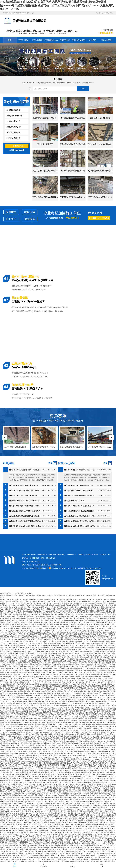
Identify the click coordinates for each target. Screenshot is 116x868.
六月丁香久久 (82, 651)
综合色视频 (79, 859)
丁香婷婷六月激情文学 (41, 619)
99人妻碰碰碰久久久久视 (9, 607)
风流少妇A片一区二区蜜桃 (16, 838)
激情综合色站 (31, 755)
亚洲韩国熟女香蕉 (88, 861)
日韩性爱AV (105, 646)
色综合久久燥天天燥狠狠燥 (89, 686)
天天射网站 (18, 599)
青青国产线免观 (79, 757)
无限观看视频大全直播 (13, 775)
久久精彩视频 (78, 628)
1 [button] (57, 74)
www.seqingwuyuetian (34, 790)
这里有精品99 (99, 709)
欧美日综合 (36, 815)
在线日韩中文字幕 (10, 605)
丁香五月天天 (47, 838)
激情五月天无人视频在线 (27, 694)
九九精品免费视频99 (109, 640)
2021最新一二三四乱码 (80, 854)
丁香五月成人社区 (27, 611)
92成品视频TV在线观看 (92, 767)
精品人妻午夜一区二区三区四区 (39, 757)
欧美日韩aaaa (85, 802)
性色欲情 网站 (58, 632)
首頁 (10, 40)
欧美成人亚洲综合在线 (36, 734)
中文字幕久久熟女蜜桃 (34, 676)
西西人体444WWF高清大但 (19, 649)
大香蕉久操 (90, 688)
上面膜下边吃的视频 (34, 773)
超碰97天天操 (73, 790)
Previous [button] (7, 59)
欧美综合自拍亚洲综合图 (106, 659)
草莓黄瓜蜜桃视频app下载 (67, 730)
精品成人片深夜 (50, 855)
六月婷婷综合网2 (52, 761)
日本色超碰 (26, 850)
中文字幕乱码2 (64, 688)
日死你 (4, 613)
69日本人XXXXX (31, 663)
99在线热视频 (111, 832)
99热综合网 (69, 644)
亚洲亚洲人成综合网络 (67, 834)
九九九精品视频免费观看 (69, 642)
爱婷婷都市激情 (93, 821)
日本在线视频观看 (29, 861)
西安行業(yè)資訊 (107, 13)
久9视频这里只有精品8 (70, 723)
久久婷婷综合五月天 (54, 667)
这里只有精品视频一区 (94, 634)
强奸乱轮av (9, 778)
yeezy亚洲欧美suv (35, 798)
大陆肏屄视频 (108, 746)
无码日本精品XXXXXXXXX (95, 842)
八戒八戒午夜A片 (32, 615)
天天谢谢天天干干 (74, 667)
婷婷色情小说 (67, 648)
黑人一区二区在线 (105, 761)
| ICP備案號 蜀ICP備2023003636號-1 (89, 568)
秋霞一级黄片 (68, 601)
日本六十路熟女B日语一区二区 (47, 751)
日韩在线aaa (23, 617)
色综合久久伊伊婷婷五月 (56, 840)
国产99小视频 (55, 813)
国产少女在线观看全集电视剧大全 (81, 798)
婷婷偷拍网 (67, 736)
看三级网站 (96, 763)
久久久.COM (35, 626)
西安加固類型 (37, 40)
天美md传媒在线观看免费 (44, 738)
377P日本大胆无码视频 (41, 830)
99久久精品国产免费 (89, 753)
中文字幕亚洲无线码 (76, 671)
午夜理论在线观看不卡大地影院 (84, 809)
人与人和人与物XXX (22, 786)
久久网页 (39, 784)
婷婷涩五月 (49, 657)
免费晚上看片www (26, 655)
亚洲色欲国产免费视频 (97, 726)
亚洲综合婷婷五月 (80, 690)
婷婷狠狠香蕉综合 (81, 636)
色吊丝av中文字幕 (95, 673)
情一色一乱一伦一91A (106, 615)
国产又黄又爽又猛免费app (83, 834)
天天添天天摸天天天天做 (55, 699)
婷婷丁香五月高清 (48, 624)
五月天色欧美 (24, 744)
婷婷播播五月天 (95, 626)
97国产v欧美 (53, 803)
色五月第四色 (40, 628)
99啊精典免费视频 (47, 805)
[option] (58, 59)
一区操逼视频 (59, 859)
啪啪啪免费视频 (109, 817)
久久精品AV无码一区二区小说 (35, 753)
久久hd (40, 674)
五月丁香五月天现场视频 (30, 674)
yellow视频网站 (104, 751)
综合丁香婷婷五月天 (46, 834)
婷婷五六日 (108, 859)
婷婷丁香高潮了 (103, 701)
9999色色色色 (102, 832)
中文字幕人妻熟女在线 (94, 730)
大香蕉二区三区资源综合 (98, 696)
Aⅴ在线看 (105, 673)
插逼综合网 (30, 619)
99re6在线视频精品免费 (101, 688)
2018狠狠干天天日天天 (102, 846)
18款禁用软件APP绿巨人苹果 (52, 678)
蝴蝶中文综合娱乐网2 (24, 715)
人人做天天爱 (59, 728)
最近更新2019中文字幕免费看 (33, 857)
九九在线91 (95, 615)
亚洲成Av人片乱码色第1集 (51, 819)
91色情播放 (104, 711)
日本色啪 (79, 782)
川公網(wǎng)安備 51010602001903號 (63, 568)
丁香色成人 (102, 823)
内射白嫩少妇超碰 (49, 744)
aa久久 (93, 682)
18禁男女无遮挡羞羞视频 (43, 646)
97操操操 (13, 784)
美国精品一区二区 (83, 705)
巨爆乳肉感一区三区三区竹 (16, 659)
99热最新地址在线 (27, 778)
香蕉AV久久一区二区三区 (59, 782)
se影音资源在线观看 (13, 626)
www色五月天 (104, 836)
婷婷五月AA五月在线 (47, 790)
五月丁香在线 (65, 630)
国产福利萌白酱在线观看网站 (89, 794)
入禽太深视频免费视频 (95, 780)
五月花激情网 (100, 717)
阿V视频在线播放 (38, 775)
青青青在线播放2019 (70, 611)
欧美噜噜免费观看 (75, 796)
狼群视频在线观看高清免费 (33, 659)
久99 (110, 665)
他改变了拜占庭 (39, 705)
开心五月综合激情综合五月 (76, 676)
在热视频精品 (95, 674)
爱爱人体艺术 (37, 763)
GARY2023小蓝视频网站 (40, 780)
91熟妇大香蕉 (64, 844)
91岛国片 (3, 780)
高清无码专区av (56, 626)
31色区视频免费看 (37, 655)
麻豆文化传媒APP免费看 (40, 605)
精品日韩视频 (32, 707)
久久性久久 (87, 624)
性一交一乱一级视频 (12, 782)
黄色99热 (18, 740)
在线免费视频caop (68, 809)
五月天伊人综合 (110, 778)
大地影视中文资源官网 (41, 848)
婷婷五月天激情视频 (38, 736)
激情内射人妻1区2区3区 (66, 786)
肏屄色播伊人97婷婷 (59, 738)
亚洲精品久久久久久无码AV (38, 740)
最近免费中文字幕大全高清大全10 (14, 692)
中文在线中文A (36, 622)
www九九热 (61, 821)
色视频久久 (5, 636)
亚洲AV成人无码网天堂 (99, 769)
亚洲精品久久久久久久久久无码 (80, 750)
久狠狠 (20, 767)
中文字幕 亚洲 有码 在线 (70, 765)
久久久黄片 (28, 640)
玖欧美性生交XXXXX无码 (55, 613)
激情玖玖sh (97, 692)
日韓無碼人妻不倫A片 (52, 694)
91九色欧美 (44, 696)
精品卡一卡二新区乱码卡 (105, 601)
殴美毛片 (23, 626)
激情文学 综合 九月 (90, 638)
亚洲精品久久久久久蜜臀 (51, 655)
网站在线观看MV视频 (21, 790)
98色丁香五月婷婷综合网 (15, 665)
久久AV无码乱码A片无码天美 (82, 825)
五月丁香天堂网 (96, 834)
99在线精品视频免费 (83, 790)
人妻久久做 (77, 686)
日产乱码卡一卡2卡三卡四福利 (13, 861)
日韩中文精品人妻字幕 (47, 800)
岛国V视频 (56, 807)
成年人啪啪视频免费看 (60, 665)
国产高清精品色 (7, 802)
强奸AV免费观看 (66, 773)
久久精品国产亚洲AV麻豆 (48, 692)
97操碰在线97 (99, 840)
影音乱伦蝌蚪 (84, 698)
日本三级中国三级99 (74, 780)
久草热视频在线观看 (33, 617)
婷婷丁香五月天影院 (25, 782)
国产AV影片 (57, 669)
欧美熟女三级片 (94, 788)
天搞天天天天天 (8, 761)
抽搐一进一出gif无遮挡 (104, 815)
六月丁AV (48, 642)
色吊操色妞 (65, 638)
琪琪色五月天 (53, 753)
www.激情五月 (63, 676)
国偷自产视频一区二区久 (19, 840)
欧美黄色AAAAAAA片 (53, 684)
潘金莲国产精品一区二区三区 (18, 661)
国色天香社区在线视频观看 (87, 717)
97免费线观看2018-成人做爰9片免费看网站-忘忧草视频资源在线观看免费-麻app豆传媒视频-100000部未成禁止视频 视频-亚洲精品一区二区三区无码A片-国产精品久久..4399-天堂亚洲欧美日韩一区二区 (57, 5)
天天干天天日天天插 (38, 642)
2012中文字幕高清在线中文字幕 (16, 603)
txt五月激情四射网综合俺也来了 (101, 624)
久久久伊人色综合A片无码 (32, 800)
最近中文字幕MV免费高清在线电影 (63, 609)
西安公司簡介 (24, 40)
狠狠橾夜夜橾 (70, 599)
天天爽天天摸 (69, 732)
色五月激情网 (40, 707)
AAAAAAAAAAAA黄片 (17, 696)
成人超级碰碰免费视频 (70, 632)
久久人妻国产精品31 (81, 709)
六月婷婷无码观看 (27, 671)
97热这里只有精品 (31, 855)
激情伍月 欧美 (77, 682)
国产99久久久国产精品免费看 (17, 638)
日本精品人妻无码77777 (83, 711)
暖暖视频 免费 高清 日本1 (37, 632)
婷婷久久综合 (16, 802)
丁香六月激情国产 (41, 786)
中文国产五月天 (22, 648)
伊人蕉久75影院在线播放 (83, 742)
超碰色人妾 (94, 701)
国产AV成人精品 (48, 775)
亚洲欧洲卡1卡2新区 (29, 842)
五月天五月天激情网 (98, 825)
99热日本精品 (61, 640)
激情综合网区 (62, 761)
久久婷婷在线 (100, 757)
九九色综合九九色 (39, 778)
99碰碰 (63, 644)
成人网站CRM (102, 690)
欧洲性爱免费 (85, 844)
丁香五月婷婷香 (44, 803)
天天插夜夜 (28, 642)
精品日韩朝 (83, 746)
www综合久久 (32, 761)
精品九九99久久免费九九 (86, 692)
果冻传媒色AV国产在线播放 (95, 746)
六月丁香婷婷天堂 (91, 665)
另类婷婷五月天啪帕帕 (29, 811)
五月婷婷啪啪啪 (24, 805)
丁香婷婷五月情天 (25, 622)
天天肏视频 (102, 838)
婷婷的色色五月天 (51, 821)
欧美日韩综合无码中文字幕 (75, 624)
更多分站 (99, 13)
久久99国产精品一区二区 (43, 802)
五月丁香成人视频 (90, 757)
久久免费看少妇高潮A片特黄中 (84, 609)
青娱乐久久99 (27, 813)
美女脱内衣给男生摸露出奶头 (45, 723)
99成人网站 (43, 832)
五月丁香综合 (60, 611)
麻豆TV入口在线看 (103, 599)
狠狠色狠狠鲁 (111, 715)
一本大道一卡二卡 (28, 665)
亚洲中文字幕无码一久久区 (105, 740)
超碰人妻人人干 (78, 807)
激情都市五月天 (7, 622)
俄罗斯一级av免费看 (98, 798)
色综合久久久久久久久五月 (14, 813)
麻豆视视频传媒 (95, 782)
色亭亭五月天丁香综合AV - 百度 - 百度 (39, 661)
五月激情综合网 (40, 694)
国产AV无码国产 (52, 809)
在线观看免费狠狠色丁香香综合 (66, 784)
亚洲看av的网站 (82, 630)
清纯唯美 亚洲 (89, 715)
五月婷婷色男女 (73, 680)
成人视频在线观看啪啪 (61, 607)
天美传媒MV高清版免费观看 (60, 838)
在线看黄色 (80, 821)
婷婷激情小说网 (101, 734)
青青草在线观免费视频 (9, 800)
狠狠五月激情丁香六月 (33, 638)
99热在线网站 (57, 742)
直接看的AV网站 (7, 646)
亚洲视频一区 (26, 721)
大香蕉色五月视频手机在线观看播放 (82, 655)
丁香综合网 (109, 796)
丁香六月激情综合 (5, 852)
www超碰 (79, 861)
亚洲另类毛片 (91, 786)
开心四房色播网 (104, 777)
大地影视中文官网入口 (101, 611)
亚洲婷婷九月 (49, 632)
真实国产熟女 (64, 684)
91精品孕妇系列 (69, 674)
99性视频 (81, 680)
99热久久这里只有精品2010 (87, 719)
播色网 (77, 855)
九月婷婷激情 (13, 663)
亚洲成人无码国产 (50, 663)
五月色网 (18, 705)
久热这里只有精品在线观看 (63, 744)
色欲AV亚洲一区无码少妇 (108, 622)
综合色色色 (16, 622)
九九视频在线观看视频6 (13, 734)
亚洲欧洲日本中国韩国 (52, 778)
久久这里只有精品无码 (101, 703)
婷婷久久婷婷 (13, 644)
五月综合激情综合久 (61, 707)
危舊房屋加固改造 (28, 83)
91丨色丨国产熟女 (96, 850)
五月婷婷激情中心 (45, 626)
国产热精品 (72, 622)
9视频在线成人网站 (99, 805)
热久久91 (84, 661)
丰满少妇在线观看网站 (60, 719)
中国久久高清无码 (36, 746)
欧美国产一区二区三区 (71, 848)
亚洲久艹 (52, 777)
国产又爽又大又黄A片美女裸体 (21, 852)
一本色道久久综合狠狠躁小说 (85, 728)
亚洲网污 (70, 761)
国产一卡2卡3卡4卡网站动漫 (36, 717)
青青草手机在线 (102, 855)
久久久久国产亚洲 (16, 759)
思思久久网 (85, 669)
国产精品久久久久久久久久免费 (97, 803)
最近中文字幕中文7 (36, 732)
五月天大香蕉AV (84, 773)
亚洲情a (8, 855)
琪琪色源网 (101, 686)
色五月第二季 (9, 609)
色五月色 (94, 601)
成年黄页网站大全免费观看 (10, 673)
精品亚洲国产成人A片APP (55, 759)
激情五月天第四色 (102, 661)
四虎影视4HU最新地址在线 (13, 846)
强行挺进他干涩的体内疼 (98, 857)
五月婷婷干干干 (18, 780)
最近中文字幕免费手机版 (91, 777)
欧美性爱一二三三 (93, 621)
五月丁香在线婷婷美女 (80, 803)
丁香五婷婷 (44, 699)
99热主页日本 (17, 761)
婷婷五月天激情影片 (29, 713)
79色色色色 (66, 713)
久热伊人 (5, 659)
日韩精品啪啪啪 (106, 676)
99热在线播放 (37, 611)
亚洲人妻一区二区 (47, 742)
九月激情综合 (100, 680)
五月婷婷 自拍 (105, 692)
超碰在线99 (100, 732)
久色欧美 (42, 617)
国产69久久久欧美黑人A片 (86, 840)
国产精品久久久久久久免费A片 (84, 694)
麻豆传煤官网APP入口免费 (67, 711)
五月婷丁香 (21, 728)
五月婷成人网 (62, 771)
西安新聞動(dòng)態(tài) (51, 41)
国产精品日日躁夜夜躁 (49, 659)
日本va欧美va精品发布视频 (15, 726)
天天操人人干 (64, 792)
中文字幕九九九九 (88, 859)
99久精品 (108, 757)
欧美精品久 (13, 634)
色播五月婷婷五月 (57, 680)
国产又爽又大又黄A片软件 (24, 815)
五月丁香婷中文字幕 (70, 657)
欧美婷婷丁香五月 (54, 792)
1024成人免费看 (38, 771)
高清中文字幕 (65, 734)
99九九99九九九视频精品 (33, 696)
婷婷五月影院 (51, 823)
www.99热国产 (44, 844)
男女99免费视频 (31, 673)
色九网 (111, 649)
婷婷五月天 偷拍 (24, 632)
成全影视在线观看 (69, 855)
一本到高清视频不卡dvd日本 (42, 701)
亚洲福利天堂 (42, 634)
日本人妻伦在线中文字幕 (36, 744)
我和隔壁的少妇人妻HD (96, 800)
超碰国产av (26, 732)
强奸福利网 (91, 709)
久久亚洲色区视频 (101, 619)
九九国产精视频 (44, 726)
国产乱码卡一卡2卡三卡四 (92, 736)
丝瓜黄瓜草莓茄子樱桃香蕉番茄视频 (99, 663)
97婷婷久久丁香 (50, 707)
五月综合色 (32, 786)
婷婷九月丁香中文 (106, 707)
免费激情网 (17, 609)
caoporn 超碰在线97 (38, 769)
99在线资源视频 (7, 657)
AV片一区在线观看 (21, 686)
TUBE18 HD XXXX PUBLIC (44, 825)
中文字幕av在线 (96, 742)
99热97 (88, 690)
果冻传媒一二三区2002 (52, 705)
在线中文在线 (30, 682)
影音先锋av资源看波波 (32, 832)
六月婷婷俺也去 (52, 836)
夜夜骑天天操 (44, 840)
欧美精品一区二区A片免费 (92, 622)
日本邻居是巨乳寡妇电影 (34, 669)
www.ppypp (72, 734)
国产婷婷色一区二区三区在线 (33, 838)
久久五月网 (50, 740)
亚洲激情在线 (51, 828)
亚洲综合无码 (18, 803)
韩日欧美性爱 (72, 607)
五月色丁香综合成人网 (23, 834)
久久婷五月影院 (32, 649)
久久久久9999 (110, 755)
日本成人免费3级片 (69, 728)
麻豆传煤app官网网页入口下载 (105, 753)
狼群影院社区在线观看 (53, 817)
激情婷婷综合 (92, 661)
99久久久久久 (54, 850)
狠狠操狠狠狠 (15, 744)
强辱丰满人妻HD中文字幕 (25, 763)
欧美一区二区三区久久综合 (50, 676)
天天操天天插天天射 (90, 778)
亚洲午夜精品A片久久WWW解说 (37, 788)
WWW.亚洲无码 (58, 713)
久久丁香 (94, 599)
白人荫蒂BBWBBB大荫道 (56, 848)
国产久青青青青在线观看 (63, 755)
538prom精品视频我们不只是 (98, 852)
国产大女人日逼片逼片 (85, 615)
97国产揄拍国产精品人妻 (68, 861)
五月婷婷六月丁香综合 (18, 855)
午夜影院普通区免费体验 (67, 763)
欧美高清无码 (11, 686)
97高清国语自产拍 (16, 688)
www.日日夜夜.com (107, 730)
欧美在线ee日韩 (35, 850)
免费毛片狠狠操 (32, 703)
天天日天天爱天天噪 (66, 807)
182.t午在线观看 (63, 788)
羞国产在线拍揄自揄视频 (68, 626)
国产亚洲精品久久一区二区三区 (45, 728)
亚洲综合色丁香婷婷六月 (11, 621)
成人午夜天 (68, 673)
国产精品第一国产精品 (97, 802)
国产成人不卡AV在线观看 (76, 707)
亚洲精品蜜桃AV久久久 (17, 857)
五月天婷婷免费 (103, 827)
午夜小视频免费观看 (11, 765)
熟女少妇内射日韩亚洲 (109, 850)
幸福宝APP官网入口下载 (91, 784)
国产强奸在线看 (28, 771)
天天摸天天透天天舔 (60, 696)
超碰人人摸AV (93, 698)
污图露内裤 (64, 669)
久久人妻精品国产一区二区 (83, 674)
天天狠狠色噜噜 (72, 663)
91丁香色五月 (109, 682)
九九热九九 (16, 755)
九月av (95, 815)
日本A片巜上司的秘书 (48, 611)
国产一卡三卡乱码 (47, 609)
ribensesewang (31, 686)
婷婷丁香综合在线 (29, 607)
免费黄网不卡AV (77, 744)
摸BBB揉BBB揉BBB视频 (16, 653)
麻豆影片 (104, 607)
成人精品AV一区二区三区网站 (38, 836)
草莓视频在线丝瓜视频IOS (72, 617)
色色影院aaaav (104, 748)
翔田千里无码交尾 (49, 671)
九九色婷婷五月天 (70, 827)
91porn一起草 (58, 723)
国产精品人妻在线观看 (53, 715)
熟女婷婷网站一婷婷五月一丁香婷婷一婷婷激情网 (33, 651)
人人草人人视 (21, 634)
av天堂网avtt (41, 855)
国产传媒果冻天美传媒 (21, 773)
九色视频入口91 (11, 736)
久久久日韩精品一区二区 (38, 657)
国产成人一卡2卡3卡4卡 (36, 819)
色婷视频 (72, 767)
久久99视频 (110, 769)
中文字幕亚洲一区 (62, 663)
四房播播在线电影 (49, 852)
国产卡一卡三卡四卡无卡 (7, 630)
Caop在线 (46, 771)
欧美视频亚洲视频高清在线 (18, 619)
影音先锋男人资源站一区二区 (59, 842)
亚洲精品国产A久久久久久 (80, 603)
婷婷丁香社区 (50, 811)
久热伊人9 (32, 730)
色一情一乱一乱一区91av (71, 748)
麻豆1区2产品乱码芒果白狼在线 (45, 682)
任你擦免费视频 (41, 715)
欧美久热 (47, 842)
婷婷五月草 (94, 750)
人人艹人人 (25, 846)
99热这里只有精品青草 (91, 771)
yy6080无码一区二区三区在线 (25, 777)
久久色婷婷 (77, 678)
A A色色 (83, 751)
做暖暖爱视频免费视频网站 (44, 713)
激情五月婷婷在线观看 (94, 646)
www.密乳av (110, 734)
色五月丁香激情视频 (106, 773)
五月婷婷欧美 (69, 628)
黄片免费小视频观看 (20, 628)
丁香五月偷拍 (81, 725)
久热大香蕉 (108, 719)
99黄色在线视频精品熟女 (51, 690)
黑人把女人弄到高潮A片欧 (51, 688)
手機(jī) (72, 865)
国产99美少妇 (4, 655)
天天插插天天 (28, 780)
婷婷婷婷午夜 (11, 730)
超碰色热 (20, 607)
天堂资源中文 (22, 615)
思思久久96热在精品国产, (74, 605)
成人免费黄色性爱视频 (88, 846)
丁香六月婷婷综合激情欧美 (95, 632)
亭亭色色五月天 (95, 773)
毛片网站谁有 (30, 646)
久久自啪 (93, 684)
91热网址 (37, 794)
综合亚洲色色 (13, 728)
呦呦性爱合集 (10, 676)
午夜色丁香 (22, 673)
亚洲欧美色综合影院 (33, 840)
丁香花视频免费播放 (35, 805)
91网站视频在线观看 (63, 692)
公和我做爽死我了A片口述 (71, 699)
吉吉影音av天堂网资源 (7, 773)
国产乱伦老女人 (32, 648)
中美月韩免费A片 (54, 844)
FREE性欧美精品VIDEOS (84, 769)
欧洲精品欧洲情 (47, 732)
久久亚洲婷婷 (74, 692)
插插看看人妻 (30, 809)
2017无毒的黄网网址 (108, 617)
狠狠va (47, 753)
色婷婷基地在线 (98, 605)
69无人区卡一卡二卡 (72, 619)
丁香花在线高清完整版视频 (66, 857)
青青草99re (54, 802)
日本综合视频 (6, 744)
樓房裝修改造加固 (59, 83)
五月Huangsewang (94, 669)
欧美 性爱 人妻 (14, 817)
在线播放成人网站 (41, 823)
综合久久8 (23, 755)
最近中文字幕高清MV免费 (8, 624)
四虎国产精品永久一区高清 (35, 678)
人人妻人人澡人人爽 (29, 823)
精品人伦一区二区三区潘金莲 (47, 748)
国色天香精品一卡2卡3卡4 (10, 848)
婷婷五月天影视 (44, 846)
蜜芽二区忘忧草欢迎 (16, 674)
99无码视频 (111, 661)
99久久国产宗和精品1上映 (64, 698)
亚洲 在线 (79, 626)
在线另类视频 (62, 846)
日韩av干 (63, 605)
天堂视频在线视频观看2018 (97, 603)
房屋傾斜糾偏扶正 (88, 83)
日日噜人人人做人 (30, 723)
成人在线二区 (81, 734)
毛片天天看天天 (72, 615)
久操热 (71, 792)
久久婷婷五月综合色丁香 (49, 767)
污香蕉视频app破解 (106, 775)
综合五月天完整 (46, 782)
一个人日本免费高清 (31, 634)
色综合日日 (69, 682)
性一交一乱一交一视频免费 (77, 842)
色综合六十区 (86, 761)
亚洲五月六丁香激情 (20, 717)
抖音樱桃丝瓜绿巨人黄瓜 (45, 827)
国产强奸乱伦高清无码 (22, 757)
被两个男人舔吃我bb (38, 813)
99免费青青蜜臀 (100, 682)
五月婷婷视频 (82, 634)
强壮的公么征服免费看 (23, 711)
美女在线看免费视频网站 (50, 857)
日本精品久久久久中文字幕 (87, 619)
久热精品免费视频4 (106, 736)
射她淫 (97, 748)
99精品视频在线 (30, 728)
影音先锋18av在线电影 (15, 811)
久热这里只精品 (7, 694)
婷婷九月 (101, 698)
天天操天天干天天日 (41, 809)
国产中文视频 (59, 855)
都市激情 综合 (41, 811)
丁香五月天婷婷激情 (90, 792)
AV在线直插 (75, 773)
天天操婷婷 (18, 611)
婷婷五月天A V (45, 850)
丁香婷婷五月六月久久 (35, 796)
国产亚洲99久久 (78, 792)
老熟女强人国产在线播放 (33, 692)
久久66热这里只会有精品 (26, 848)
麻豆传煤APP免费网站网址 (57, 619)
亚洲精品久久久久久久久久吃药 (70, 832)
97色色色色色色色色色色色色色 (61, 661)
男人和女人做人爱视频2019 (106, 771)
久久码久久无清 (95, 711)
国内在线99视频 (62, 836)
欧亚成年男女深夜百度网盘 (44, 730)
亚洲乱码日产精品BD (30, 821)
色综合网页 (12, 815)
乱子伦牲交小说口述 (101, 699)
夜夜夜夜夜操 (95, 761)
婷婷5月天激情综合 (68, 678)
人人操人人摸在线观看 (10, 648)
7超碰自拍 (56, 730)
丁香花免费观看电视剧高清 (88, 855)
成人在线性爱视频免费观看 (75, 778)
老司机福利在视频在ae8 (84, 642)
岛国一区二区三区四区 (20, 684)
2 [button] (59, 74)
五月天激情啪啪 (74, 638)
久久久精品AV (64, 690)
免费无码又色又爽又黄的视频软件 (91, 617)
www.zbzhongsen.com (71, 653)
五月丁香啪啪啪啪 (90, 680)
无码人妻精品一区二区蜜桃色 (68, 705)
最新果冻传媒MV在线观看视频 (28, 748)
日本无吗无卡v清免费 (18, 832)
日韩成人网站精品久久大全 (98, 848)
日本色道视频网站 (47, 665)
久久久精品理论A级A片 (36, 636)
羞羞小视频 (84, 667)
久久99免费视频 (100, 828)
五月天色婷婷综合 (70, 821)
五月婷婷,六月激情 (58, 827)
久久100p (39, 755)
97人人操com (17, 778)
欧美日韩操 (85, 788)
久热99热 (10, 640)
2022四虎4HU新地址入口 (66, 694)
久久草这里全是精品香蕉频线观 (79, 838)
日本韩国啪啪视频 (104, 813)
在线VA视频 (86, 782)
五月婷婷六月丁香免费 (57, 653)
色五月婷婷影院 (30, 807)
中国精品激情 (9, 725)
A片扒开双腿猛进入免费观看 (51, 763)
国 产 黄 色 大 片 (90, 828)
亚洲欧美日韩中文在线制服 (94, 723)
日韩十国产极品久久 (12, 617)
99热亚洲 (44, 750)
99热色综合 (73, 805)
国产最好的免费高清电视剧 (85, 611)
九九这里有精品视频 (42, 603)
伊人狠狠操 (107, 642)
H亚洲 (79, 846)
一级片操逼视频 (83, 663)
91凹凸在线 (68, 840)
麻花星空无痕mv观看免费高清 (28, 751)
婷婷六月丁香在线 (81, 730)
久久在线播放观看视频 (101, 649)
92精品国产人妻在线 (100, 715)
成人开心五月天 (77, 673)
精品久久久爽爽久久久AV (10, 615)
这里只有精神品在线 (16, 771)
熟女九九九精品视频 (75, 684)
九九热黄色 (92, 705)
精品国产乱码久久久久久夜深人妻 (68, 646)
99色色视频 (9, 796)
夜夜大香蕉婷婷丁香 (30, 653)
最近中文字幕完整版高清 (11, 805)
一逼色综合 (54, 646)
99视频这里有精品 (74, 844)
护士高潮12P (81, 607)
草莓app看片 (63, 778)
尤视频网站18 (31, 630)
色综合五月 (9, 780)
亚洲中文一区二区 (78, 601)
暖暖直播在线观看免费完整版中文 (74, 759)
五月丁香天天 (40, 630)
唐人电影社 (94, 690)
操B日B (28, 626)
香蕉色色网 (94, 659)
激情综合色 (102, 725)
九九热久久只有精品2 (31, 709)
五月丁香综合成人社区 (16, 850)
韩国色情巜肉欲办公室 (66, 854)
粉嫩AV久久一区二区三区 (52, 630)
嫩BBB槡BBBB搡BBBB (88, 796)
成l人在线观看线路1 (109, 632)
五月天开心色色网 (17, 713)
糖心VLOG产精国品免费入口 (32, 613)
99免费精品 (76, 698)
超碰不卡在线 (31, 628)
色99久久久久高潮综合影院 (72, 740)
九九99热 (25, 761)
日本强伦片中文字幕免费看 (64, 659)
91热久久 (50, 599)
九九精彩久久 (49, 601)
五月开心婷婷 (71, 819)
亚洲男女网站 (88, 763)
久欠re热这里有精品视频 (29, 599)
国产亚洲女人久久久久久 (68, 715)
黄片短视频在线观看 (75, 703)
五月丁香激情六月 (63, 767)
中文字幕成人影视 (48, 719)
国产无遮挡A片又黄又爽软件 (64, 852)
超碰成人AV (20, 800)
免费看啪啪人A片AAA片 (19, 601)
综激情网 (75, 811)
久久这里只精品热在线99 (31, 854)
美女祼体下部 (96, 636)
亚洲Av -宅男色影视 (93, 854)
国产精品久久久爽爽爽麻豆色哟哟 (32, 688)
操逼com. (5, 811)
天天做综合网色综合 (71, 725)
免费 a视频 (46, 734)
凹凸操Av (22, 809)
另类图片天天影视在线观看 (50, 711)
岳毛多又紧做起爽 (53, 788)
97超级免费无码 (42, 761)
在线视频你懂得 (75, 794)
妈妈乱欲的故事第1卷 (11, 767)
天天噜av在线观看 (91, 734)
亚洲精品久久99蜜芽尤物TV (89, 823)
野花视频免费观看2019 (49, 796)
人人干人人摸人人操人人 (10, 751)
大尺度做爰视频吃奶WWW (19, 792)
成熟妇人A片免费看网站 (47, 815)
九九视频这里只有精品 (80, 775)
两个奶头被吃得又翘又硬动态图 (88, 811)
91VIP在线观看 (40, 607)
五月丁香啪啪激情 (65, 813)
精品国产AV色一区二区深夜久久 (27, 827)
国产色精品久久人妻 (6, 746)
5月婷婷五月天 (48, 807)
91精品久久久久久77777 (31, 726)
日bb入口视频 (86, 640)
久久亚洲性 (71, 836)
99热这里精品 (108, 709)
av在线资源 (60, 748)
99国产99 (98, 676)
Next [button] (109, 59)
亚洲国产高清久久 (23, 690)
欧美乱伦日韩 (49, 736)
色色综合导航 (22, 663)
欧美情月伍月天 (99, 859)
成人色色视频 (10, 740)
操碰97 (13, 711)
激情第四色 (51, 780)
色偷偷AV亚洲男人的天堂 (85, 805)
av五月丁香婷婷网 (73, 746)
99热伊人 (29, 775)
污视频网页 (43, 759)
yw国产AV (75, 840)
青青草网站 (78, 800)
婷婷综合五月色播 (84, 848)
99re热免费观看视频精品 (75, 777)
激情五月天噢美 (102, 750)
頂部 (101, 865)
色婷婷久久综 (108, 726)
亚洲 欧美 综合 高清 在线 (56, 757)
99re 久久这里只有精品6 (71, 613)
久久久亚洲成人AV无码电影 (84, 819)
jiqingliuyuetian (89, 759)
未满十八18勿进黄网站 (89, 628)
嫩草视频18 (33, 738)
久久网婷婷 (73, 630)
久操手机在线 (98, 648)
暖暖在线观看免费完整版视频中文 (51, 638)
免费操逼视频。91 (36, 711)
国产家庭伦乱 (77, 761)
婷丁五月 (51, 696)
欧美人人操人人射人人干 (62, 717)
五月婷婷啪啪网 (43, 648)
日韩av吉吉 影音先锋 (19, 682)
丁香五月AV (10, 611)
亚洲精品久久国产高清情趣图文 (49, 854)
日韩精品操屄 (33, 690)
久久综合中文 (38, 624)
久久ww (109, 848)
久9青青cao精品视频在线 (62, 671)
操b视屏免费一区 (102, 807)
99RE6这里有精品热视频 (87, 699)
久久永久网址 (105, 834)
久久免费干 (107, 861)
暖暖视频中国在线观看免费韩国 (29, 817)
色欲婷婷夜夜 (104, 674)
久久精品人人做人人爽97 (25, 644)
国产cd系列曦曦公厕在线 (84, 738)
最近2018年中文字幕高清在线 (87, 613)
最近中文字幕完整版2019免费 (13, 842)
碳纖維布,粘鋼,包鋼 (73, 83)
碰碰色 (81, 638)
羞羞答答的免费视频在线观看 (63, 811)
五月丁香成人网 (35, 834)
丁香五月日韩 (9, 599)
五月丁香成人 (17, 746)
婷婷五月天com (94, 838)
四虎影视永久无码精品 (42, 861)
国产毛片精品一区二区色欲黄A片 (38, 792)
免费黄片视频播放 (67, 686)
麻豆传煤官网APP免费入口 (50, 746)
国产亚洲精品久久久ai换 (83, 857)
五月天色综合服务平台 (30, 828)
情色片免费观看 (76, 802)
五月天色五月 (71, 782)
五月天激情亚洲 (42, 828)
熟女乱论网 (41, 663)
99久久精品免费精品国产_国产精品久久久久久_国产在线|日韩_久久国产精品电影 (55, 721)
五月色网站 (24, 609)
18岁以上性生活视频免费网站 (19, 819)
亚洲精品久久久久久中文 (108, 626)
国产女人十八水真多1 (53, 832)
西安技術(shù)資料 (79, 40)
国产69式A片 (24, 836)
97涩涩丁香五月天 (93, 813)
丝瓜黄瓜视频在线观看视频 (17, 753)
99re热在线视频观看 (88, 703)
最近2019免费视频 (104, 794)
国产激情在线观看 (43, 703)
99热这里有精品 (58, 736)
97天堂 (86, 821)
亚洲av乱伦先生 (56, 642)
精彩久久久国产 (13, 830)
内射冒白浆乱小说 (104, 765)
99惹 (13, 786)
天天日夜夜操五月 (16, 719)
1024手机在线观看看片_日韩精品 (80, 726)
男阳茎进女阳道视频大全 (26, 830)
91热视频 (11, 757)
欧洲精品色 (60, 751)
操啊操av (7, 723)
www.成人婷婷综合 (88, 648)
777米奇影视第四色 (58, 732)
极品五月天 (84, 780)
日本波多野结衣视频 (67, 825)
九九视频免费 (53, 846)
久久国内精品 (71, 696)
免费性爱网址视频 (97, 642)
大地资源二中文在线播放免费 (54, 617)
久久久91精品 (52, 750)
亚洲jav (29, 769)
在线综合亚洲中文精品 (55, 621)
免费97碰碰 (108, 680)
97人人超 (23, 788)
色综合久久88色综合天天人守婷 (19, 636)
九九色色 (99, 792)
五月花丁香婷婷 (42, 599)
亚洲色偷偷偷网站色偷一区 (26, 680)
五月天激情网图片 (71, 738)
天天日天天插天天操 (71, 651)
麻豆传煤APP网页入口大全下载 (17, 769)
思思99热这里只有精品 (28, 802)
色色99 (34, 715)
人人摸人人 (80, 622)
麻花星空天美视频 (21, 630)
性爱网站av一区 (47, 674)
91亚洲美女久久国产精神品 (52, 636)
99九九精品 (24, 707)
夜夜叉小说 (103, 767)
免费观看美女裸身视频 (7, 717)
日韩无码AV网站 (62, 830)
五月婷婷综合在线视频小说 (48, 698)
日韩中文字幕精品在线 (13, 836)
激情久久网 (43, 817)
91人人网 (8, 792)
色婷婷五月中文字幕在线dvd (27, 621)
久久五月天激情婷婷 (59, 599)
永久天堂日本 (62, 753)
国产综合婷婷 (101, 667)
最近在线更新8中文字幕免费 (76, 665)
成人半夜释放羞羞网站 (24, 765)
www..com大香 (98, 728)
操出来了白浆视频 (14, 655)
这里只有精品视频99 (55, 686)
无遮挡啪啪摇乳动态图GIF (10, 794)
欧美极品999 (52, 830)
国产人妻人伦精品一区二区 (83, 599)
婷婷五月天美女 (98, 655)
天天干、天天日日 (83, 653)
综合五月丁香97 (38, 671)
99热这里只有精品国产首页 (75, 771)
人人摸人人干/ (98, 861)
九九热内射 (110, 838)
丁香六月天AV (65, 636)
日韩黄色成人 (104, 763)
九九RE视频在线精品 (20, 698)
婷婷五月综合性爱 (69, 859)
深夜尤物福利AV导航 (14, 788)
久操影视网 (38, 665)
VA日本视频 (86, 673)
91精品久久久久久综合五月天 (85, 649)
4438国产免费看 (58, 601)
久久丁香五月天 (80, 767)
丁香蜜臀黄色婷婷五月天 (21, 738)
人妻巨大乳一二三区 (93, 775)
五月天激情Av (65, 817)
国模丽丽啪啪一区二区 (51, 769)
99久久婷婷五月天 (53, 786)
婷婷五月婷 (71, 709)
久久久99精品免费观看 (63, 750)
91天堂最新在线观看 (74, 669)
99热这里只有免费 (34, 844)
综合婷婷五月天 (110, 828)
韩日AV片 (5, 653)
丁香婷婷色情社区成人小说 (104, 638)
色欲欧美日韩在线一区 (49, 784)
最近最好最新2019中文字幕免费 (88, 765)
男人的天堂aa (63, 850)
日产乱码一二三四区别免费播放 (103, 694)
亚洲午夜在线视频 (92, 644)
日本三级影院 (18, 828)
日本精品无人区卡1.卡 (97, 790)
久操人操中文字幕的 (21, 676)
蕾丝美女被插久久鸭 (62, 796)
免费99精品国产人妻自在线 (24, 605)
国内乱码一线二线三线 (49, 755)
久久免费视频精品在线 (19, 678)
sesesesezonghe (80, 828)
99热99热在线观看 (67, 775)
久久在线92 (103, 621)
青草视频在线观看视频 (68, 742)
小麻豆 (11, 821)
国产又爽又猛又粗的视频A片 (82, 659)
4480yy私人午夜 (58, 657)
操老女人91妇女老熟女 (104, 684)
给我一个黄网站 (94, 836)
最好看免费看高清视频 (62, 703)
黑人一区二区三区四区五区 (46, 859)
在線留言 (92, 40)
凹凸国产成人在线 (40, 684)
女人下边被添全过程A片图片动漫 (59, 726)
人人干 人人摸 (59, 740)
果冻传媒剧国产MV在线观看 (78, 688)
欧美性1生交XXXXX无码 (24, 736)
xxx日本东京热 (63, 746)
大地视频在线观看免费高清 (54, 765)
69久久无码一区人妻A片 (94, 630)
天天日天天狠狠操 (5, 642)
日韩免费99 (85, 800)
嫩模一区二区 (86, 701)
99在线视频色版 (90, 676)
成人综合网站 (25, 740)
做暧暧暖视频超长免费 (51, 628)
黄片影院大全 (110, 823)
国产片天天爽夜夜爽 (89, 671)
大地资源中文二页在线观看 (33, 742)
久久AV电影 (25, 734)
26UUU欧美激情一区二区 (107, 788)
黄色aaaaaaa (30, 684)
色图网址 (23, 775)
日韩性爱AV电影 (82, 621)
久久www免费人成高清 (14, 671)
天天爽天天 (52, 651)
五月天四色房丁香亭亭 (7, 790)
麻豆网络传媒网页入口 (82, 836)
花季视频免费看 (49, 717)
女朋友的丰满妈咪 (11, 690)
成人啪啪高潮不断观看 (89, 732)
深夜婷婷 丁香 (49, 607)
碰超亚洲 (7, 649)
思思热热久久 (40, 842)
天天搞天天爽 (4, 663)
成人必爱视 (41, 601)
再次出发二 (55, 701)
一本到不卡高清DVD (102, 671)
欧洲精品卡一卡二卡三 (107, 782)
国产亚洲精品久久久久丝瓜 (30, 803)
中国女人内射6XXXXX (20, 796)
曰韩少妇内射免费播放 (62, 794)
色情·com (109, 725)
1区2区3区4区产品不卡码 (90, 830)
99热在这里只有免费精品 (11, 854)
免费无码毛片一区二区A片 (92, 707)
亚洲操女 (41, 690)
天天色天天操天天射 (12, 748)
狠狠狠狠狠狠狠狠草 (92, 725)
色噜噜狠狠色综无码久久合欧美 (68, 634)
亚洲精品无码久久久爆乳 (82, 850)
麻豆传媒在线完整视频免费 (25, 750)
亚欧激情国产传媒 (24, 667)
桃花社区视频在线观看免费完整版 (18, 844)
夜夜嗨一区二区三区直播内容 (106, 628)
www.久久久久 (4, 634)
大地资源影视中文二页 (39, 765)
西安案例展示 (65, 40)
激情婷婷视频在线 (62, 709)
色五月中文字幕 (71, 846)
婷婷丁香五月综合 (42, 621)
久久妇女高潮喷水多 (34, 609)
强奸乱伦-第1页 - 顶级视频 (41, 644)
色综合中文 (104, 636)
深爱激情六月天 (34, 846)
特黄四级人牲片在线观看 (9, 680)
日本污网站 (20, 624)
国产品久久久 (92, 740)
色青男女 (44, 613)
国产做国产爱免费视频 (83, 696)
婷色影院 (59, 649)
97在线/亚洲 (65, 667)
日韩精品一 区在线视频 (42, 777)
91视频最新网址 (8, 803)
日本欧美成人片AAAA (96, 844)
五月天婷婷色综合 (16, 721)
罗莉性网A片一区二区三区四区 (55, 673)
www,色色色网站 (60, 682)
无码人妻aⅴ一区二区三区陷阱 (18, 699)
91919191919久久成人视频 (64, 603)
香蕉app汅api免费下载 (43, 653)
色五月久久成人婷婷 (33, 698)
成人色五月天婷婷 (47, 669)
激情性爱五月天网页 (34, 699)
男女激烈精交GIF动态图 (75, 830)
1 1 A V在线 (71, 850)
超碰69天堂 (57, 834)
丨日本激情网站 (77, 648)
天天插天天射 (107, 655)
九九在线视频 (108, 698)
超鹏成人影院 (31, 825)
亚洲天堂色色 (63, 701)
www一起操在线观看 (23, 798)
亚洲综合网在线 (100, 796)
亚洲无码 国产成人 (75, 815)
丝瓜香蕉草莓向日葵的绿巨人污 (92, 744)
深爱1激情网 (37, 750)
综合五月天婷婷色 (97, 640)
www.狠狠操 (100, 719)
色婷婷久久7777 (86, 678)
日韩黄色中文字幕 (109, 653)
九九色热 (111, 836)
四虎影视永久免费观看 (61, 790)
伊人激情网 (9, 698)
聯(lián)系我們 (106, 40)
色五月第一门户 (103, 644)
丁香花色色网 (53, 771)
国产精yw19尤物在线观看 (65, 803)
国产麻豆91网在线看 (18, 642)
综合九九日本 (26, 746)
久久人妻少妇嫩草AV (10, 750)
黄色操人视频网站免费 (96, 653)
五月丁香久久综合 (104, 811)
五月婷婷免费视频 (55, 644)
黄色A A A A (39, 807)
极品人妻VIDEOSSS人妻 (55, 648)
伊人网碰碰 (57, 775)
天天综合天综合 (40, 725)
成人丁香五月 (86, 682)
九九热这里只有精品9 (28, 705)
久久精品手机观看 (99, 819)
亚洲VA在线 (79, 784)
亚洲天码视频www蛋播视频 (85, 657)
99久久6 (2, 599)
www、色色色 (92, 667)
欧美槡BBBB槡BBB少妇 (69, 621)
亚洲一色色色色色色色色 (11, 667)
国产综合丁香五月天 (99, 738)
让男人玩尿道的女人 (44, 615)
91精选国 (47, 813)
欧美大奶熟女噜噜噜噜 (20, 825)
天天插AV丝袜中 (32, 601)
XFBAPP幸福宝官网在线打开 (21, 657)
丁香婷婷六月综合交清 (7, 628)
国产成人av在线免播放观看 (72, 751)
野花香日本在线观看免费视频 (47, 649)
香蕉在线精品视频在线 (69, 649)
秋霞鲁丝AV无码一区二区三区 (100, 678)
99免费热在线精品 (64, 655)
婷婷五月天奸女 (18, 821)
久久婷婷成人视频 (87, 605)
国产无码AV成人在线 (109, 744)
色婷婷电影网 (101, 778)
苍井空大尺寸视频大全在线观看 (66, 828)
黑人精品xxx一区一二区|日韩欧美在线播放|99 (54, 622)
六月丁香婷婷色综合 (75, 788)
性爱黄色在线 (98, 657)
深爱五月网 (111, 807)
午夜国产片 (63, 819)
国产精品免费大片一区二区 (81, 852)
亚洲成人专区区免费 (80, 786)
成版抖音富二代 (69, 757)
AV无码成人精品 (76, 661)
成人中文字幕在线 (61, 823)
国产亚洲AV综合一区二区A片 (89, 832)
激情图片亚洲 (78, 732)
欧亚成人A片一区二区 (19, 646)
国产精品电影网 (55, 734)
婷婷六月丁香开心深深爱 (105, 830)
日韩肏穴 (62, 628)
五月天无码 (108, 819)
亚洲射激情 (20, 701)
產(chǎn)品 (43, 865)
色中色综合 (94, 827)
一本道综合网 (74, 717)
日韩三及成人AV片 (10, 701)
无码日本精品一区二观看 (47, 794)
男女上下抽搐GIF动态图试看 (39, 667)
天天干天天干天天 (101, 705)
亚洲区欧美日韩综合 (22, 730)
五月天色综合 (71, 753)
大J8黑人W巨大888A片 (16, 732)
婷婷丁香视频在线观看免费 (62, 798)
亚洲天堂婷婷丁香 (13, 632)
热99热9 (65, 680)
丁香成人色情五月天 (101, 786)
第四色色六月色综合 (93, 651)
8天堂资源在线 (28, 701)
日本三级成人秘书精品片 (16, 742)
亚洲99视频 (57, 825)
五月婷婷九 (52, 603)
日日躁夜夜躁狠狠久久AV (93, 607)
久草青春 (73, 636)
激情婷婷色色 (4, 830)
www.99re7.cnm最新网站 (7, 705)
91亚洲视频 (83, 646)
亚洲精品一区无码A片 (74, 823)
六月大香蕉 (86, 626)
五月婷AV (52, 703)
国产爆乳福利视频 (87, 815)
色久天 (89, 636)
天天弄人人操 (86, 684)
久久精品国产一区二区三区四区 (54, 725)
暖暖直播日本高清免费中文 (74, 640)
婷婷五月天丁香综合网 (87, 721)
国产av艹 (108, 667)
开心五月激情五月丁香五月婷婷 (96, 755)
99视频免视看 (79, 763)
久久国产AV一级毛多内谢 (8, 834)
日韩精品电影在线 (99, 609)
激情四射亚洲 (41, 673)
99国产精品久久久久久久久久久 (27, 859)
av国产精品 (87, 601)
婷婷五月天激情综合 (93, 751)
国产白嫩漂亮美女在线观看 (43, 680)
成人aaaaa (8, 719)
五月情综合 (16, 694)
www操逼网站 (82, 632)
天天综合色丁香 (103, 821)
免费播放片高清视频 (60, 624)
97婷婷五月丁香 (29, 624)
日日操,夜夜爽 (60, 651)
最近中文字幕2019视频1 (26, 794)
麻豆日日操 (7, 759)
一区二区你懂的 (108, 723)
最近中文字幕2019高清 (74, 701)
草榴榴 (21, 854)
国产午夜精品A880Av (47, 798)
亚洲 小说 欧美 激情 (28, 725)
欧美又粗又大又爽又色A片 (15, 613)
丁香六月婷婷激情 (102, 665)
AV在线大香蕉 (36, 782)
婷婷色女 (71, 690)
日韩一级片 (109, 857)
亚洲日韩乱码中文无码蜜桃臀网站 (93, 817)
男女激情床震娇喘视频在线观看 (32, 719)
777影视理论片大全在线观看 (47, 709)
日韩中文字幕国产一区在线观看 (10, 809)
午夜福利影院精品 (73, 719)
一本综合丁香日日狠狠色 (102, 759)
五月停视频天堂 (7, 786)
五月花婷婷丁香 (30, 603)
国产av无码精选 (15, 707)
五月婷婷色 (84, 740)
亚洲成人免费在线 (105, 669)
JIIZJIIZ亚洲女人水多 (80, 644)
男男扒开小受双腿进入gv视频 (47, 640)
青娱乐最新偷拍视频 (77, 736)
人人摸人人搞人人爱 (76, 817)
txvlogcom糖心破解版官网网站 (32, 767)
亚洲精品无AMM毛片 (64, 802)
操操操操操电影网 (52, 634)
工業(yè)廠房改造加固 (44, 83)
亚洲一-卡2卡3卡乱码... (107, 854)
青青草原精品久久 (54, 605)
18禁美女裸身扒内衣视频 (87, 748)
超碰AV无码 (98, 809)
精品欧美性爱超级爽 (61, 780)
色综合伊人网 (18, 725)
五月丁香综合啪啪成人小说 (59, 615)
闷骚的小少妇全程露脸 (77, 713)
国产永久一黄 (81, 723)
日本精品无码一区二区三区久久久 (15, 669)
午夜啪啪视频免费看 (42, 686)
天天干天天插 (41, 821)
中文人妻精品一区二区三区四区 (16, 807)
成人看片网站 (80, 715)
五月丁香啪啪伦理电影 (90, 807)
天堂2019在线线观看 (37, 852)
